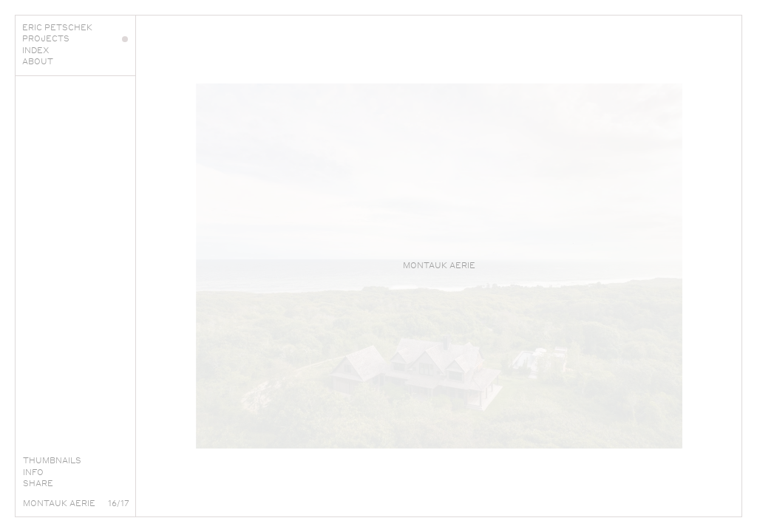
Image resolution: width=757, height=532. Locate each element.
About (75, 61)
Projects (75, 38)
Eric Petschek (75, 27)
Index (75, 50)
